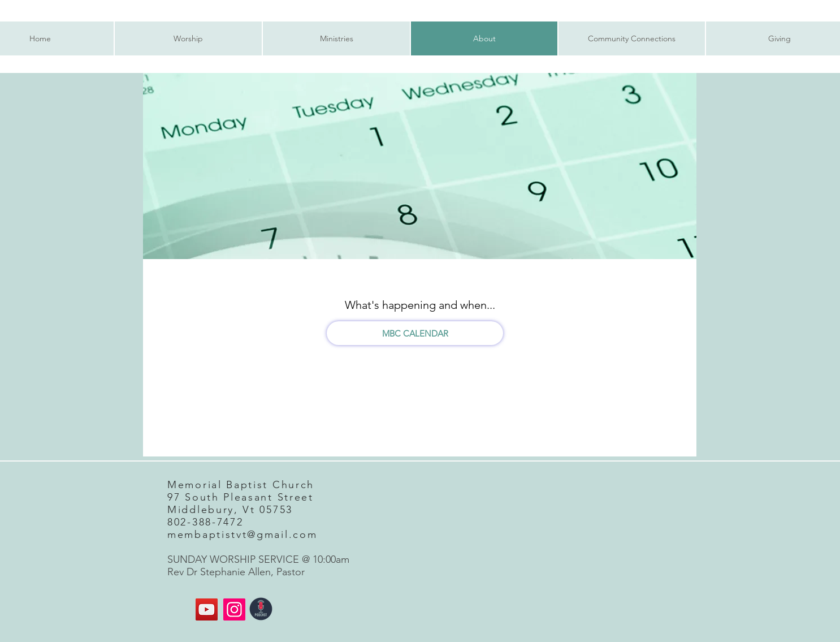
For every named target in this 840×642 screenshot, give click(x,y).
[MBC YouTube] (207, 609)
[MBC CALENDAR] (415, 333)
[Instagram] (234, 609)
